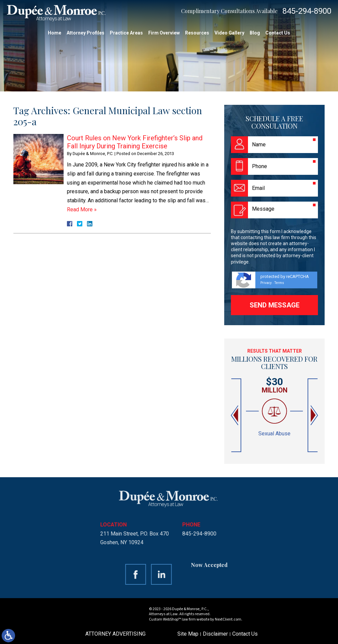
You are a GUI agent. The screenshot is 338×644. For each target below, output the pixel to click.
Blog (255, 33)
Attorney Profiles (86, 33)
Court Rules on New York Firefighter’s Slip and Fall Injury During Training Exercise (135, 142)
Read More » (82, 209)
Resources (197, 33)
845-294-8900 (307, 11)
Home (55, 33)
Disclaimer (215, 634)
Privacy (266, 283)
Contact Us (278, 33)
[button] (235, 415)
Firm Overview (164, 33)
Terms (279, 283)
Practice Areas (126, 33)
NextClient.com (228, 619)
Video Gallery (229, 33)
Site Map (188, 634)
